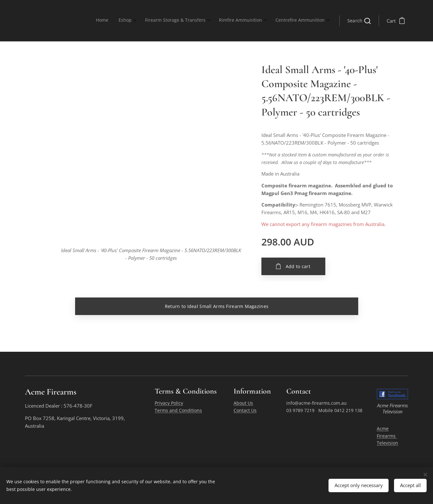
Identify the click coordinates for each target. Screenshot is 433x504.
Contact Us (245, 410)
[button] (359, 21)
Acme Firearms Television (387, 436)
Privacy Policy (169, 403)
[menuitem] (276, 21)
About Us (243, 403)
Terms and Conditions (178, 410)
